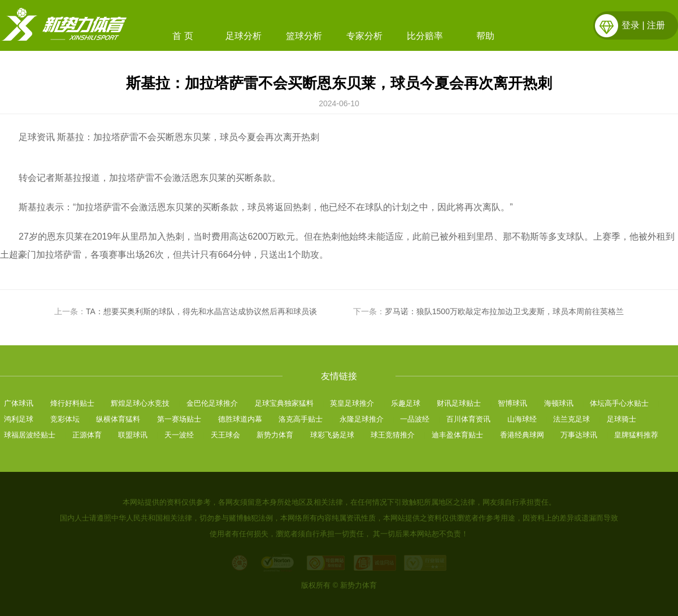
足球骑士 (621, 419)
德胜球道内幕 (240, 419)
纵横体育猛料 (118, 419)
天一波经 (179, 435)
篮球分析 (304, 36)
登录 (631, 25)
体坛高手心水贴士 (619, 403)
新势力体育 (275, 435)
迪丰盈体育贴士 (457, 435)
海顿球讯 (559, 403)
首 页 (182, 36)
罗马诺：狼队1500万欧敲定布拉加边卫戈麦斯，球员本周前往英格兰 (504, 311)
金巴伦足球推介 (212, 403)
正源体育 (87, 435)
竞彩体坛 (65, 419)
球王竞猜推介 (393, 435)
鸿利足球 (19, 419)
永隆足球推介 (362, 419)
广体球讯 (19, 403)
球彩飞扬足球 (332, 435)
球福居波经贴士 (30, 435)
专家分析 (364, 36)
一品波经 (415, 419)
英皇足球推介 (352, 403)
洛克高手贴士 (301, 419)
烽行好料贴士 (72, 403)
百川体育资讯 (468, 419)
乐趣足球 (406, 403)
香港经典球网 (522, 435)
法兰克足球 (571, 419)
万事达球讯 (579, 435)
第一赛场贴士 (179, 419)
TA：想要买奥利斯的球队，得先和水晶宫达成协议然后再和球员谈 (201, 311)
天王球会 (225, 435)
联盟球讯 (133, 435)
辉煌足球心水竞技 (140, 403)
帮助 (485, 36)
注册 (656, 25)
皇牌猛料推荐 (636, 435)
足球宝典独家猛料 (284, 403)
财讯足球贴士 (459, 403)
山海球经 (522, 419)
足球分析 (244, 36)
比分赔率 (425, 36)
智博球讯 (512, 403)
